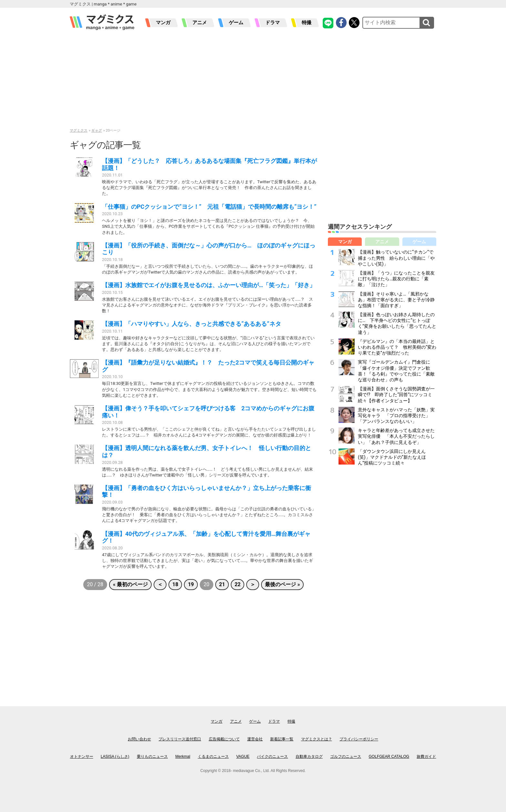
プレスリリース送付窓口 (180, 739)
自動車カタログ (309, 757)
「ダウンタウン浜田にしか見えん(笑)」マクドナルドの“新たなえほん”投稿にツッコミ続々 (392, 457)
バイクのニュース (272, 757)
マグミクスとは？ (317, 739)
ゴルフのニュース (346, 757)
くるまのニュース (213, 757)
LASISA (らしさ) (115, 757)
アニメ (200, 23)
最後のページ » (282, 584)
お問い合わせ (139, 739)
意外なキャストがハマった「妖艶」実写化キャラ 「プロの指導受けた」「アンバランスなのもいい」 (396, 416)
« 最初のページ (130, 584)
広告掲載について (224, 739)
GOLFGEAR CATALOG (389, 757)
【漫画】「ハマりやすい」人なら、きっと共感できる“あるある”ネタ (192, 324)
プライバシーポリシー (359, 739)
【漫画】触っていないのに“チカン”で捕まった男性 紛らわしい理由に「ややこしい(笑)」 (396, 258)
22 (238, 584)
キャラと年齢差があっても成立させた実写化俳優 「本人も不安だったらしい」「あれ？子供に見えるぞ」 (396, 436)
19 (191, 584)
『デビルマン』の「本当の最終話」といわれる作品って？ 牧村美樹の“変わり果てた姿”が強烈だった (397, 347)
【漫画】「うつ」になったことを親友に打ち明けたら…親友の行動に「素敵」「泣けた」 (396, 279)
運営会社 (255, 739)
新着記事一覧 (282, 739)
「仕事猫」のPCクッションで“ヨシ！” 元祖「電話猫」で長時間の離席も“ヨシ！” (209, 207)
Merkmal (183, 757)
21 (222, 584)
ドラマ (273, 23)
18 (175, 584)
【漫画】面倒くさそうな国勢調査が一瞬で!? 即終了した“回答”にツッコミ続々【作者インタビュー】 (396, 395)
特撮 (307, 23)
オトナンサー (82, 757)
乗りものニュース (152, 757)
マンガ (163, 23)
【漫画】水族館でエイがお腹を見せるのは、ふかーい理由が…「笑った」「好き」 (209, 285)
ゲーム (236, 23)
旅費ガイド (426, 757)
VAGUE (243, 757)
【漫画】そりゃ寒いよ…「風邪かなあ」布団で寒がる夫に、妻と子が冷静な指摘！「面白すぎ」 (396, 300)
